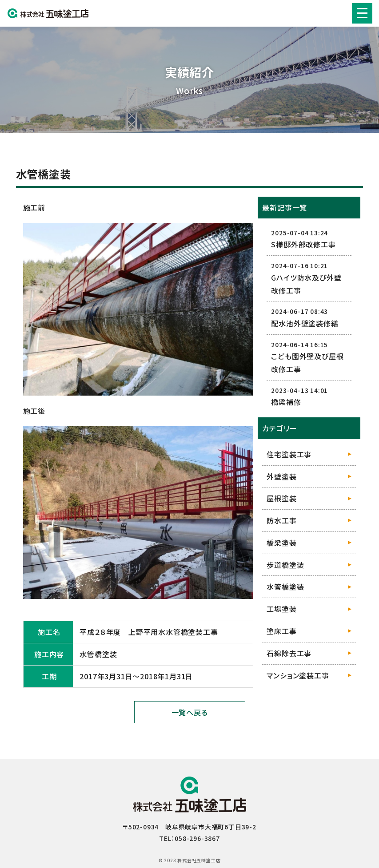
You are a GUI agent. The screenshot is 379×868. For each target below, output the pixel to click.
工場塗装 (281, 609)
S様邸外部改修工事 (303, 244)
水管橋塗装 (285, 587)
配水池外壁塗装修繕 (305, 323)
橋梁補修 (286, 402)
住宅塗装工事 (289, 454)
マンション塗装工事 (298, 675)
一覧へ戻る (190, 712)
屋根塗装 (281, 498)
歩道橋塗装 (285, 565)
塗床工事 (281, 631)
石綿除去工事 (289, 653)
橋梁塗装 (281, 543)
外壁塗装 (281, 476)
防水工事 (281, 520)
